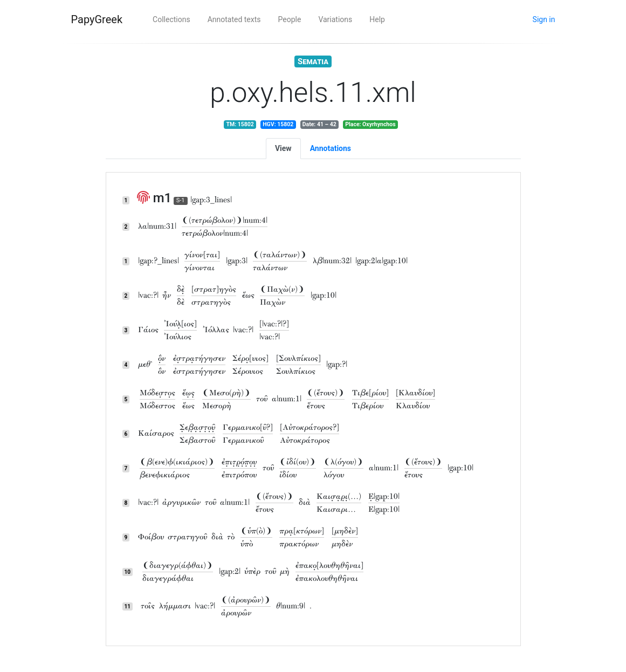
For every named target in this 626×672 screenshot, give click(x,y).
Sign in (544, 19)
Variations (335, 19)
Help (377, 19)
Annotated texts (234, 19)
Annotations (331, 148)
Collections (171, 19)
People (290, 19)
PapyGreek (97, 19)
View (283, 148)
